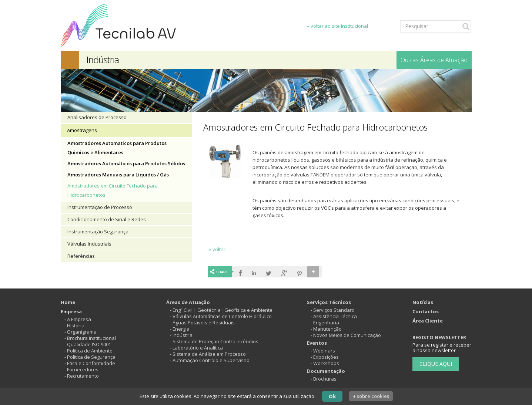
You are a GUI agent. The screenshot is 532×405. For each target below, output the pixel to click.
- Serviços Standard (333, 310)
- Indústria (181, 335)
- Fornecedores (81, 369)
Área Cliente (428, 321)
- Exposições (325, 357)
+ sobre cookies (371, 396)
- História (74, 325)
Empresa (71, 311)
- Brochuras (324, 379)
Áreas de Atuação (188, 302)
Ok (332, 396)
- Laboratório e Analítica (196, 348)
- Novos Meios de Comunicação (346, 335)
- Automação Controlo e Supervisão (210, 360)
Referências (81, 256)
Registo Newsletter (439, 337)
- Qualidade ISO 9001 (88, 344)
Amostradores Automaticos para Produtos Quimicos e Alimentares (117, 148)
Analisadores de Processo (97, 117)
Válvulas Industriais (89, 244)
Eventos (317, 343)
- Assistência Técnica (334, 316)
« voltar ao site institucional (337, 26)
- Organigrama (81, 332)
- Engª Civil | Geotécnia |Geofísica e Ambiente (221, 310)
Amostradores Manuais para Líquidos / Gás (118, 175)
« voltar (217, 249)
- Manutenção (326, 329)
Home (68, 302)
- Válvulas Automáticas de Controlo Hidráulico (221, 316)
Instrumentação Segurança (98, 232)
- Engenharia (325, 323)
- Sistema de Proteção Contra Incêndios (214, 341)
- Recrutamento (82, 376)
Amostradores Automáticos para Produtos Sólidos (126, 163)
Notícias (423, 302)
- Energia (180, 329)
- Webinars (323, 351)
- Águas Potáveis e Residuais (202, 323)
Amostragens (82, 130)
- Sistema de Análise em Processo (208, 354)
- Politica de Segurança (90, 357)
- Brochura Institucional (90, 338)
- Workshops (325, 363)
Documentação (326, 371)
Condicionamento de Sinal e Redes (107, 219)
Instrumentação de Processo (100, 207)
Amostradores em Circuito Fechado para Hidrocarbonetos (113, 190)
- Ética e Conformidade (90, 363)
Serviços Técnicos (329, 302)
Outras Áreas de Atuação (434, 60)
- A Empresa (78, 319)
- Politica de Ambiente (88, 351)
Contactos (426, 311)
